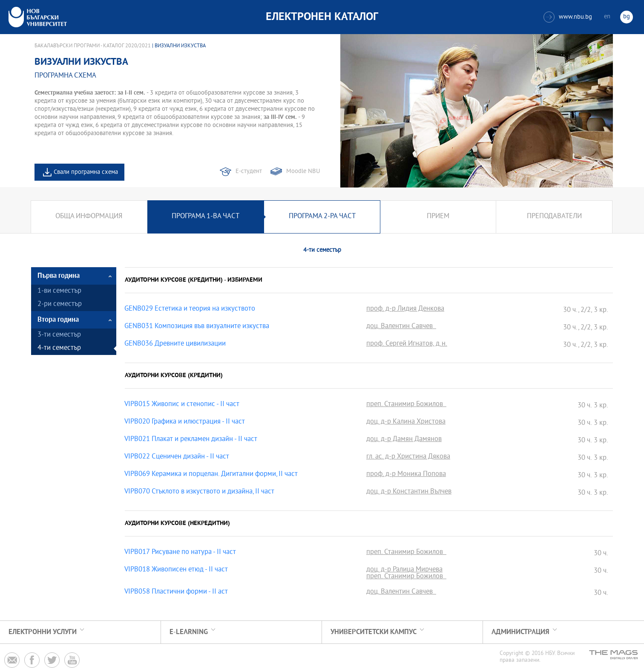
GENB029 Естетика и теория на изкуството (190, 309)
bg (627, 17)
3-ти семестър (59, 335)
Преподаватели (554, 217)
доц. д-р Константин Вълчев (409, 492)
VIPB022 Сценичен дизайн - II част (177, 457)
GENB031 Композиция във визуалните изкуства (197, 327)
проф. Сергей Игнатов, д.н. (407, 344)
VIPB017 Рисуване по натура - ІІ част (180, 553)
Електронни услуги (43, 632)
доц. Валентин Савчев (401, 327)
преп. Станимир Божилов (406, 405)
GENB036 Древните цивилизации (175, 344)
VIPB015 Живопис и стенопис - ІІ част (182, 405)
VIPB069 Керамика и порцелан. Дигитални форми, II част (211, 475)
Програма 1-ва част (206, 217)
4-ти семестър (59, 348)
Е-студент (249, 172)
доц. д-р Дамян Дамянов (404, 440)
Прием (438, 217)
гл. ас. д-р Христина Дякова (408, 457)
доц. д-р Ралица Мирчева (404, 570)
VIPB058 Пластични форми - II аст (176, 592)
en (607, 17)
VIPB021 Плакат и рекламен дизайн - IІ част (191, 440)
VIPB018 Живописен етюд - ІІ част (176, 570)
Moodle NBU (303, 172)
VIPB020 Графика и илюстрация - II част (185, 422)
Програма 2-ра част (322, 217)
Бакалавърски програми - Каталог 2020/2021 (93, 46)
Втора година (58, 320)
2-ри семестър (60, 304)
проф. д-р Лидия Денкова (405, 309)
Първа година (59, 276)
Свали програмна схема (86, 172)
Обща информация (89, 217)
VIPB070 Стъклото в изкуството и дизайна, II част (199, 492)
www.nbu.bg (568, 17)
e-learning (189, 632)
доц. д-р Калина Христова (406, 422)
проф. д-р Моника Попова (406, 475)
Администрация (520, 632)
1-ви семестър (59, 291)
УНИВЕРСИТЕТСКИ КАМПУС (374, 632)
